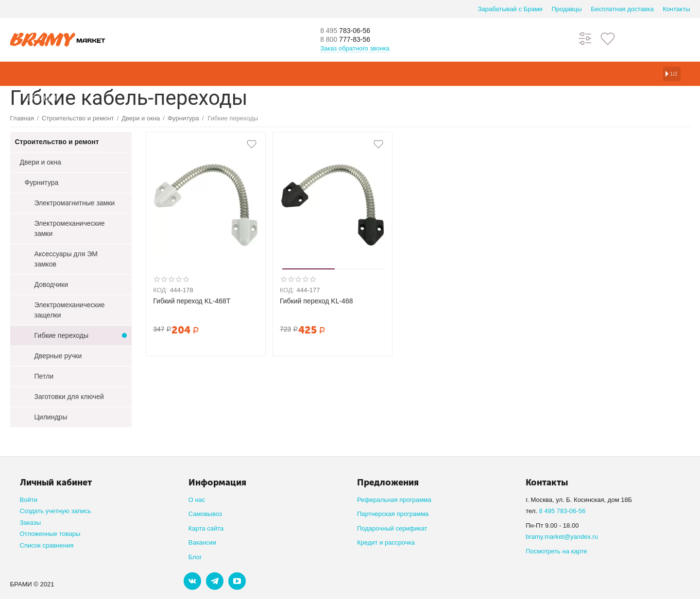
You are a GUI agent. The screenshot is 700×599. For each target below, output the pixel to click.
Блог (195, 557)
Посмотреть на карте (556, 551)
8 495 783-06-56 (563, 511)
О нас (197, 500)
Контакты (676, 9)
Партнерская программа (393, 514)
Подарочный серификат (392, 528)
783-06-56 (352, 30)
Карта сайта (206, 528)
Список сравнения (47, 545)
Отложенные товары (50, 534)
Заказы (31, 523)
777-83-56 (352, 40)
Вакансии (202, 542)
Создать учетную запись (56, 511)
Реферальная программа (394, 500)
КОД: (160, 290)
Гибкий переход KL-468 (316, 301)
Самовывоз (205, 514)
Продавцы (566, 9)
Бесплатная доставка (622, 9)
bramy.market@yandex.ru (562, 537)
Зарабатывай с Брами (510, 9)
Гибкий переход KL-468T (192, 301)
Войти (29, 500)
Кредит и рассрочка (386, 542)
